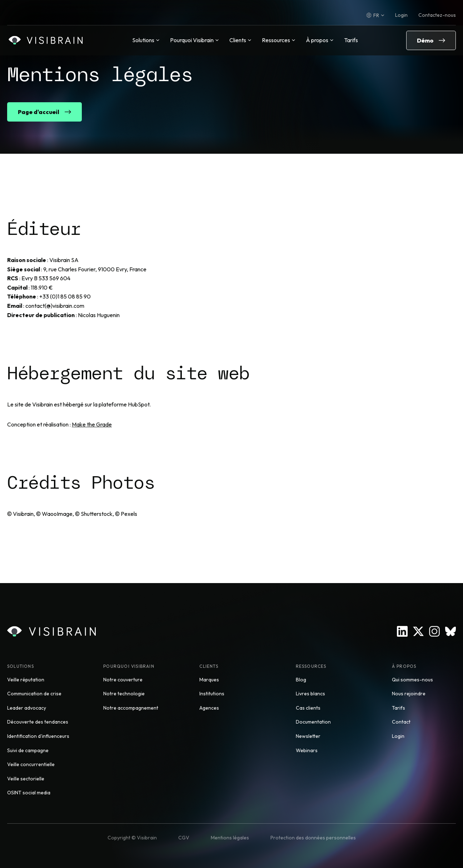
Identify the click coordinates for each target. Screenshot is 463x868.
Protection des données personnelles (313, 838)
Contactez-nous (437, 15)
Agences (209, 708)
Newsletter (308, 736)
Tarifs (351, 40)
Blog (301, 680)
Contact (401, 722)
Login (401, 15)
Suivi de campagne (28, 750)
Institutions (212, 694)
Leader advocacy (27, 708)
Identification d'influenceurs (38, 736)
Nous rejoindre (409, 694)
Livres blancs (310, 694)
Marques (209, 680)
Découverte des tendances (38, 722)
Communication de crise (34, 694)
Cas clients (308, 708)
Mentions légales (230, 838)
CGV (184, 838)
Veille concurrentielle (31, 764)
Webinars (307, 750)
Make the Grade (92, 424)
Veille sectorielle (26, 779)
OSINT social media (29, 793)
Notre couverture (123, 680)
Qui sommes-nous (412, 680)
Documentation (313, 722)
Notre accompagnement (131, 708)
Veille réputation (26, 680)
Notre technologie (124, 694)
